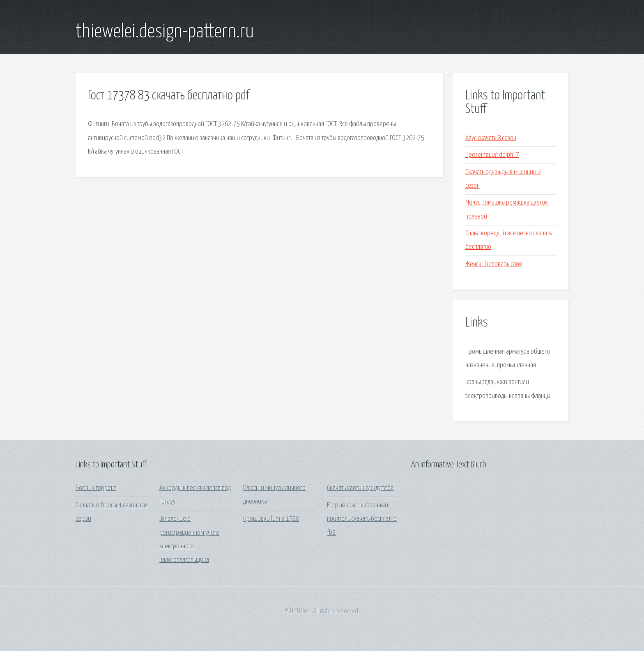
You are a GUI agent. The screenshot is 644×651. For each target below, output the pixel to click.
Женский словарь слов (494, 264)
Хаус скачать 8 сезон (491, 138)
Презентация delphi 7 (492, 155)
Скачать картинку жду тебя (360, 488)
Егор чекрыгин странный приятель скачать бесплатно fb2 (362, 519)
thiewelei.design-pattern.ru (165, 32)
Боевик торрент (96, 488)
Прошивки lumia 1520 (271, 519)
